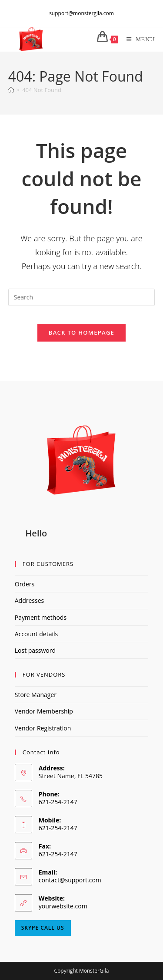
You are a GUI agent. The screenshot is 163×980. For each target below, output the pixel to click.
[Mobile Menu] (138, 39)
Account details (36, 634)
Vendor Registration (43, 728)
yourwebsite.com (63, 906)
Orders (25, 584)
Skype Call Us (43, 928)
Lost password (35, 650)
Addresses (29, 600)
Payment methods (41, 617)
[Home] (11, 90)
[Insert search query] (82, 297)
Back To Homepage (81, 332)
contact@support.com (70, 880)
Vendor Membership (44, 711)
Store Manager (36, 695)
